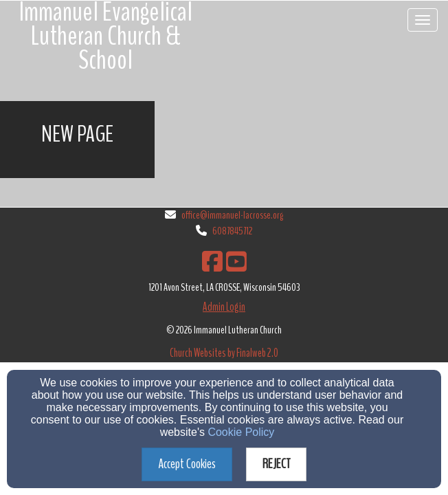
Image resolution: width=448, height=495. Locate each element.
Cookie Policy (241, 432)
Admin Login (224, 307)
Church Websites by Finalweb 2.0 (224, 353)
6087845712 (232, 231)
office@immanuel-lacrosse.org (232, 215)
